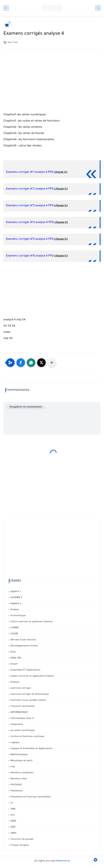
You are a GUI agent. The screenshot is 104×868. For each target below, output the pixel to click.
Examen (15, 682)
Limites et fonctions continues (27, 737)
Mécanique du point (21, 761)
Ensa (13, 652)
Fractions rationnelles (22, 706)
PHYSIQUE (16, 785)
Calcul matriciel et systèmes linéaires (31, 622)
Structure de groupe (22, 839)
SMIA (13, 821)
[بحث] (98, 8)
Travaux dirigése (19, 845)
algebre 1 (15, 592)
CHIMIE (14, 628)
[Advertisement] (52, 82)
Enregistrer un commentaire (26, 407)
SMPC (13, 833)
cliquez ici (61, 172)
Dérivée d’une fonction (23, 640)
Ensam (14, 664)
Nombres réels (18, 779)
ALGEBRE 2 (16, 598)
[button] (21, 363)
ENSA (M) (16, 658)
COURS (14, 634)
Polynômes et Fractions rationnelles (30, 797)
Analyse (14, 610)
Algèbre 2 (16, 604)
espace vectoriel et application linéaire (32, 676)
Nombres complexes (22, 773)
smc (12, 815)
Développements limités (24, 646)
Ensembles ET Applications (25, 670)
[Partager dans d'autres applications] (52, 363)
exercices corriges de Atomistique (29, 694)
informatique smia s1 (22, 718)
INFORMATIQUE (19, 712)
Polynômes (16, 791)
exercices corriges (20, 688)
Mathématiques (19, 755)
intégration (16, 724)
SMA (13, 809)
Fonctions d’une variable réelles (28, 700)
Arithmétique (18, 616)
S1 (11, 803)
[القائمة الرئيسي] (6, 8)
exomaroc (64, 861)
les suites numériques (22, 731)
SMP (13, 827)
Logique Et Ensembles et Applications (31, 749)
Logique (15, 743)
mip (12, 767)
